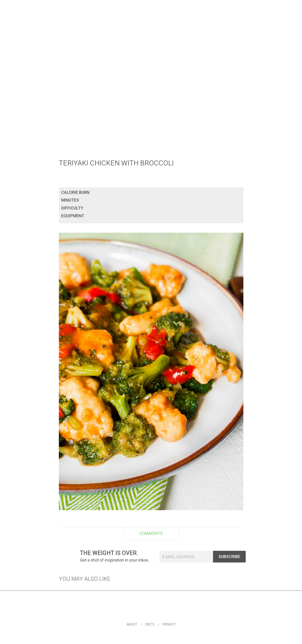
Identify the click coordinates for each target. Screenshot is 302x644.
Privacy (169, 624)
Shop (181, 7)
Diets (150, 624)
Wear (139, 7)
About (132, 624)
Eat (119, 7)
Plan (160, 7)
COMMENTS (151, 533)
